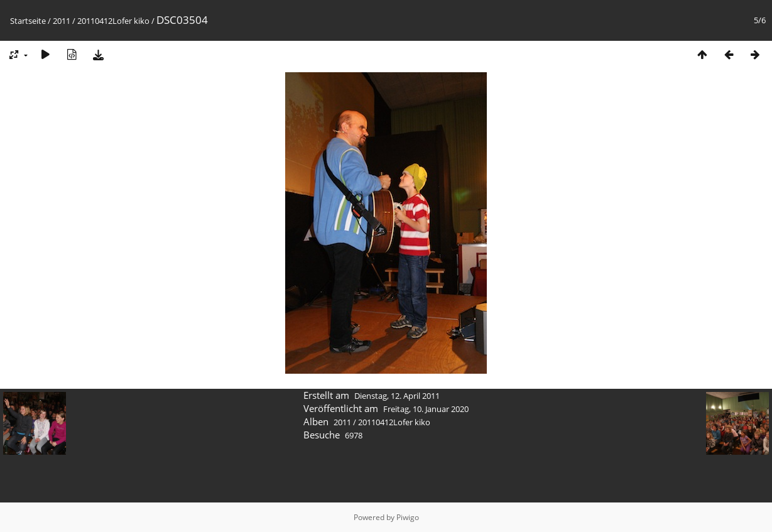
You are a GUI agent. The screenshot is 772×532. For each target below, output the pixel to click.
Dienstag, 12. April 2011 (397, 396)
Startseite (28, 21)
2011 (62, 21)
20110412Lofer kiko (113, 21)
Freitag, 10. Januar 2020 (426, 409)
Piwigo (408, 517)
